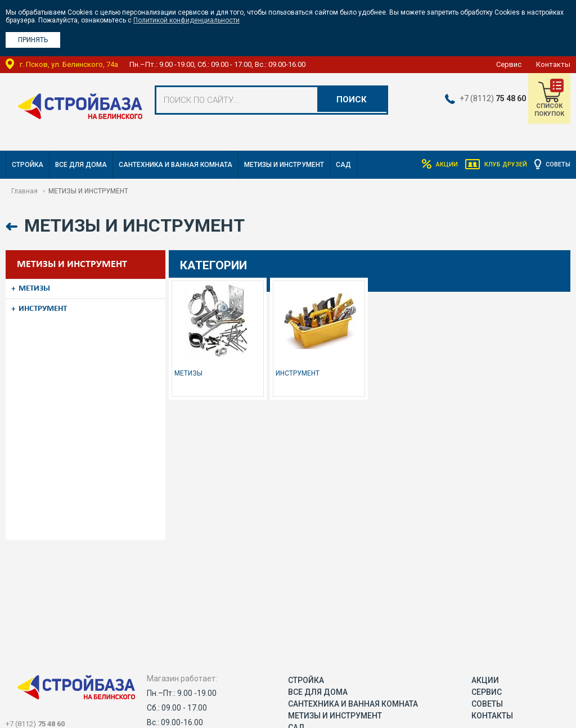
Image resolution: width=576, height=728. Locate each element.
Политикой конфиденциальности (186, 20)
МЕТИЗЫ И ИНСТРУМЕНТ (284, 165)
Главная (24, 191)
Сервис (509, 64)
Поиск (350, 100)
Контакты (553, 64)
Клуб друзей (498, 165)
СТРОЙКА (28, 165)
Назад (13, 227)
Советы (557, 165)
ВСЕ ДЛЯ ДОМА (81, 165)
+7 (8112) (487, 98)
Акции (433, 165)
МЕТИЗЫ (40, 287)
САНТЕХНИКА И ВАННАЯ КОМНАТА (175, 165)
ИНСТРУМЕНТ (49, 304)
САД (343, 165)
